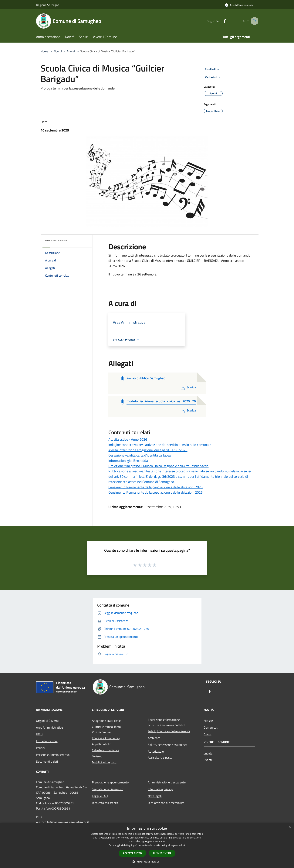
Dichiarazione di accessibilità (166, 803)
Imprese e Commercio (106, 738)
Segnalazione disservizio (108, 789)
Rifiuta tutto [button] (162, 853)
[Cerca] (254, 21)
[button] (147, 862)
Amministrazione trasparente (167, 782)
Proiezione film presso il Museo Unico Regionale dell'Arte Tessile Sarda (158, 466)
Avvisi (71, 51)
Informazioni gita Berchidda (128, 461)
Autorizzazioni (157, 751)
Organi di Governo (48, 721)
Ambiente (154, 738)
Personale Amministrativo (53, 755)
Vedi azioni (214, 77)
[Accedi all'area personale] (239, 5)
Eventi (208, 760)
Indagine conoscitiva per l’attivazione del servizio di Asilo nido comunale (160, 445)
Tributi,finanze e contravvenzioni (169, 731)
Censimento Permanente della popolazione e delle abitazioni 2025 (155, 487)
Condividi (213, 69)
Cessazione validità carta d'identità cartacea (140, 455)
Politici (40, 748)
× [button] (290, 827)
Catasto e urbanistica (106, 750)
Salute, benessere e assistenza (167, 745)
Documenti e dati (47, 761)
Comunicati (211, 727)
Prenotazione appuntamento (110, 782)
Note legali (155, 796)
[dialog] (147, 845)
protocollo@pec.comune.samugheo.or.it (63, 822)
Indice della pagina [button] (56, 241)
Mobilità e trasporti (104, 762)
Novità (58, 51)
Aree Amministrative (49, 727)
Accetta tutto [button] (132, 853)
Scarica (188, 387)
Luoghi (208, 753)
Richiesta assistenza (105, 803)
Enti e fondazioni (47, 741)
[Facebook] (220, 21)
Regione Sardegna (48, 5)
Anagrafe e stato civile (106, 721)
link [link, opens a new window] (183, 845)
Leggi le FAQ (100, 796)
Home (44, 51)
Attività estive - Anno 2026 (128, 439)
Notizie (208, 721)
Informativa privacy (160, 789)
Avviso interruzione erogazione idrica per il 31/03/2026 (148, 450)
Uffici (39, 734)
